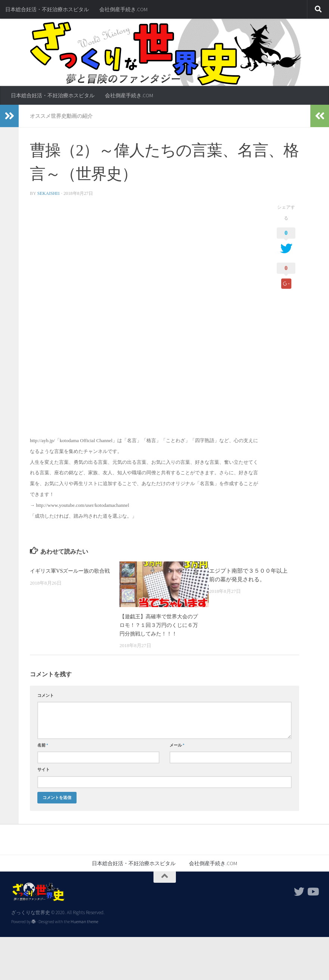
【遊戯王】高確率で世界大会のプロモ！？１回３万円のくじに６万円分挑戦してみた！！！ (159, 624)
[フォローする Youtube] (313, 891)
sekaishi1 (49, 193)
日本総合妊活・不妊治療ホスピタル (47, 9)
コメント (46, 695)
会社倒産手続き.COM (123, 9)
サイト (44, 769)
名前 (43, 745)
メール (177, 745)
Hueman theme (84, 921)
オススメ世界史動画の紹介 (61, 116)
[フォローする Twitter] (299, 891)
